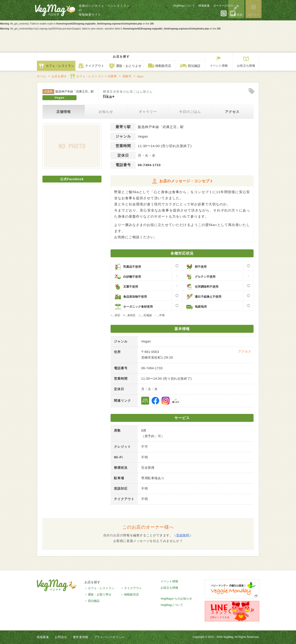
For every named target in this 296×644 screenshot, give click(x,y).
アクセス (232, 112)
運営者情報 (81, 637)
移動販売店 (132, 594)
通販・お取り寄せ (100, 594)
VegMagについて (173, 7)
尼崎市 (127, 76)
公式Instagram (212, 15)
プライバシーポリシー (109, 637)
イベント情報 (169, 581)
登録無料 (183, 535)
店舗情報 (64, 112)
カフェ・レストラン (101, 588)
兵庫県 (112, 76)
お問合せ (61, 637)
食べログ (176, 401)
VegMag (57, 585)
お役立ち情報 (169, 588)
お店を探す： (78, 76)
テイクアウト (133, 588)
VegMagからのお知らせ (176, 599)
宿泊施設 (94, 601)
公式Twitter (222, 15)
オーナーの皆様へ (213, 7)
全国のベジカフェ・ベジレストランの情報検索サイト (106, 11)
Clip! (252, 91)
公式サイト (145, 401)
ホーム (41, 76)
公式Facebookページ (155, 401)
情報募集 (193, 7)
